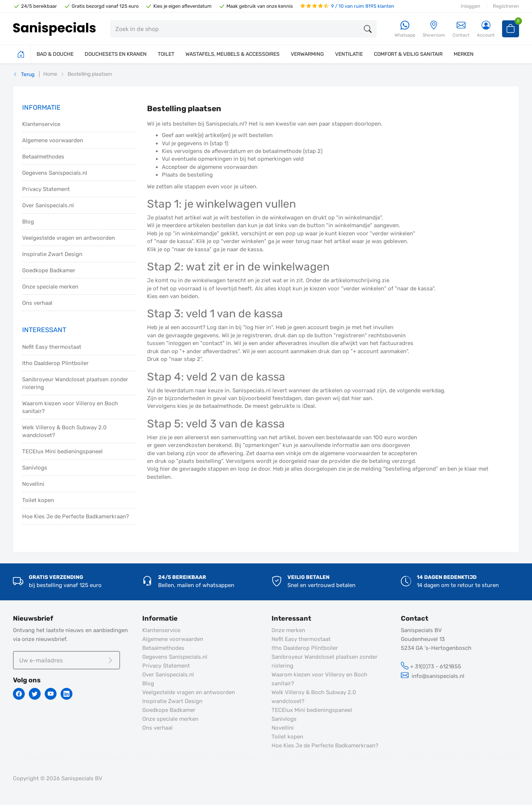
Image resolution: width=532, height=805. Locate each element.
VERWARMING (307, 54)
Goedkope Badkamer (49, 270)
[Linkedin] (66, 694)
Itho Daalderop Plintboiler (55, 363)
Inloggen (470, 6)
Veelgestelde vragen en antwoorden (69, 238)
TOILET (166, 54)
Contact (461, 29)
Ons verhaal (37, 303)
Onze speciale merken (50, 287)
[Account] (486, 29)
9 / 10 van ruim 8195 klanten (347, 6)
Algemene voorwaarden (53, 140)
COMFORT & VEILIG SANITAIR (408, 54)
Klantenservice (41, 124)
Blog (28, 222)
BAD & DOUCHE (55, 54)
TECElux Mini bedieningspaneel (62, 451)
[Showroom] (434, 29)
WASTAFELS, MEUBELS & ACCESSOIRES (233, 54)
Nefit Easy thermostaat (52, 347)
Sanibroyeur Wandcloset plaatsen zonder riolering (75, 383)
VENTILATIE (349, 54)
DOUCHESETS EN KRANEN (116, 54)
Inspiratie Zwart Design (52, 254)
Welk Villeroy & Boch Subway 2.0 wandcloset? (64, 431)
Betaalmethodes (43, 157)
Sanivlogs (35, 468)
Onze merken (288, 630)
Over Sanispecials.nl (48, 205)
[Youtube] (51, 694)
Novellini (33, 484)
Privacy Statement (46, 189)
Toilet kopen (38, 500)
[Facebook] (19, 694)
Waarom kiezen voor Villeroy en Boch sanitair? (70, 407)
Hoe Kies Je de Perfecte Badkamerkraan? (76, 516)
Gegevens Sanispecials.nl (55, 173)
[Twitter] (35, 694)
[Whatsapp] (405, 29)
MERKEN (464, 54)
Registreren (506, 6)
